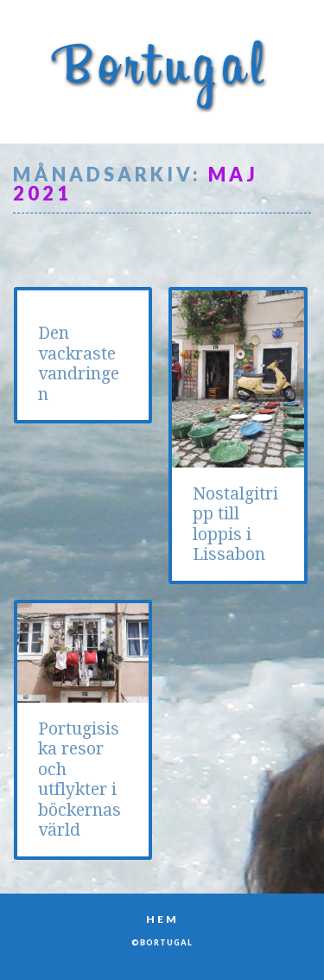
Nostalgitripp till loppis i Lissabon (235, 524)
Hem (162, 919)
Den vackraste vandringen (79, 363)
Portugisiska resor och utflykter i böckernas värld (79, 780)
